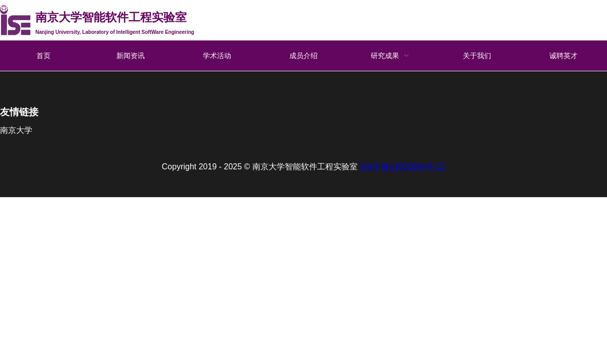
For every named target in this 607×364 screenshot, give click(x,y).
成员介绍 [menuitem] (303, 56)
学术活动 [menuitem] (217, 56)
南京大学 (16, 130)
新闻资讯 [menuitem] (131, 56)
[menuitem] (390, 56)
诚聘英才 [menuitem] (563, 56)
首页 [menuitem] (44, 56)
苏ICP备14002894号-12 (402, 167)
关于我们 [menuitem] (477, 56)
